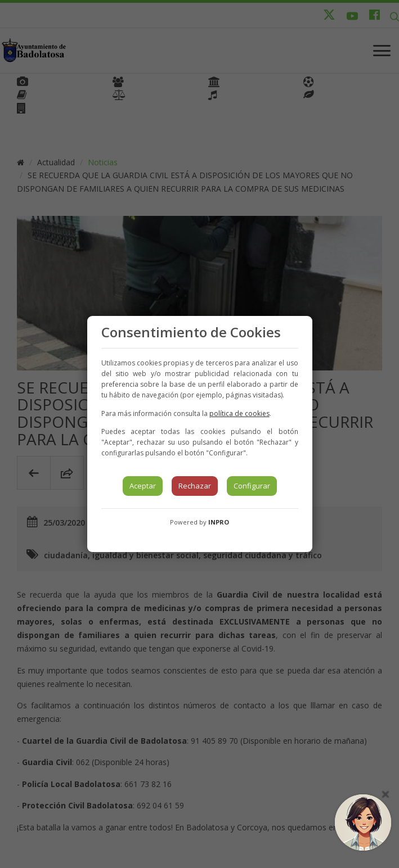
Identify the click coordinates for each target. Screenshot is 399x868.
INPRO (219, 522)
